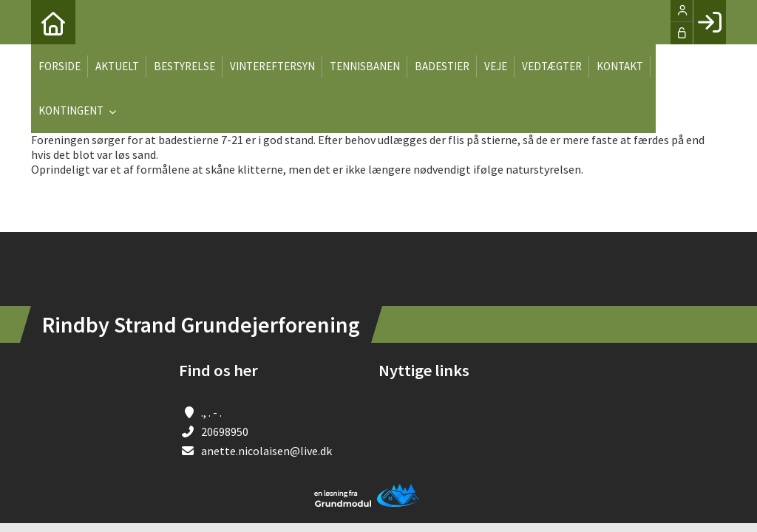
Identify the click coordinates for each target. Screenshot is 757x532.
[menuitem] (53, 22)
